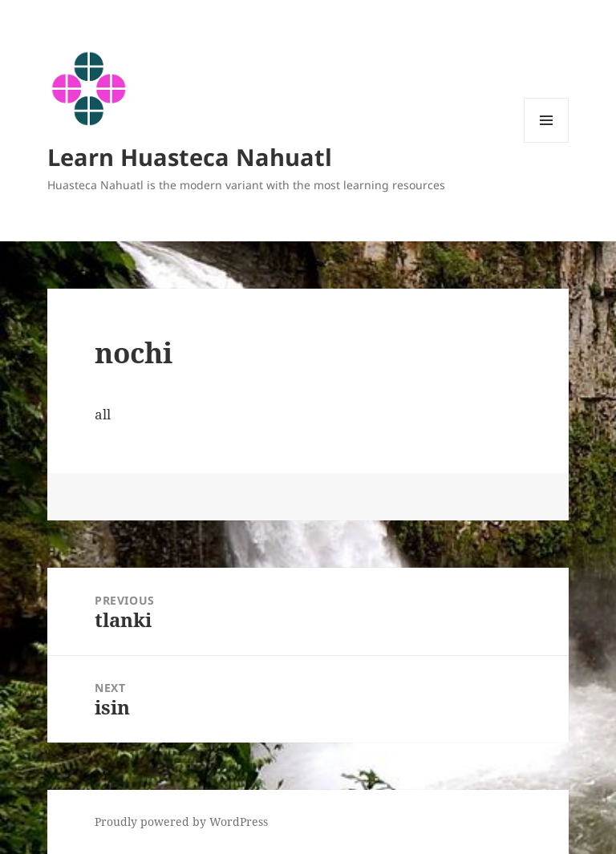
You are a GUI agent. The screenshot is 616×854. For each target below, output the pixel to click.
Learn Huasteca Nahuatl (190, 157)
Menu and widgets (547, 142)
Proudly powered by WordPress (181, 822)
